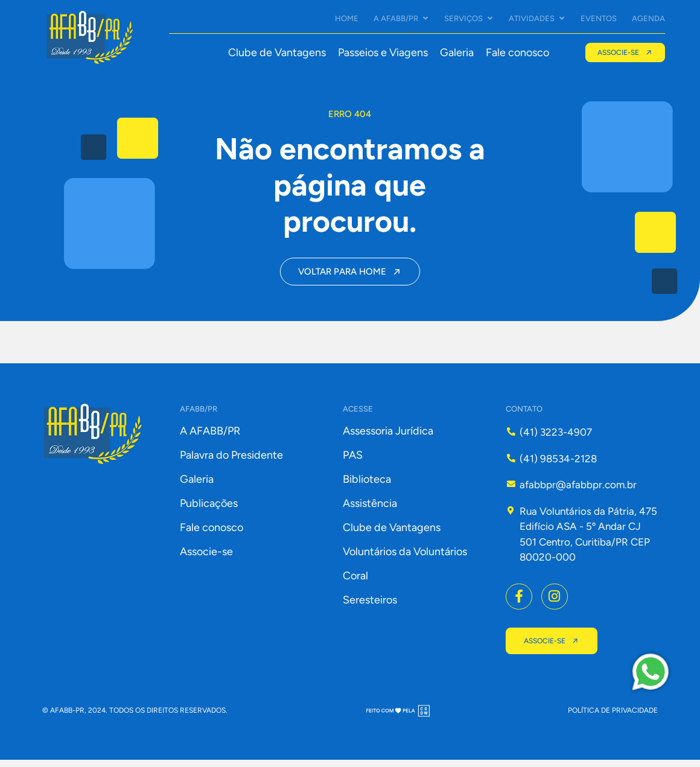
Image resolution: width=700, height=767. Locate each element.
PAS (353, 462)
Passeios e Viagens (382, 53)
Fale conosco (517, 53)
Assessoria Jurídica (388, 438)
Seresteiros (370, 607)
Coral (355, 583)
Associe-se (206, 559)
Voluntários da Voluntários (405, 559)
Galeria (456, 53)
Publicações (209, 511)
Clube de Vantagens (276, 53)
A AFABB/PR (210, 438)
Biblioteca (367, 486)
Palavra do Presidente (231, 462)
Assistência (370, 511)
